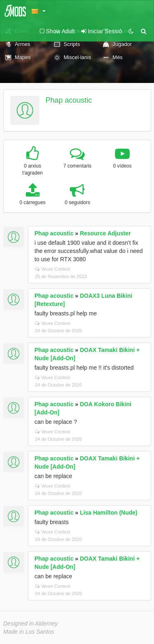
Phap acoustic (69, 100)
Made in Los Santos (29, 632)
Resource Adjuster (106, 233)
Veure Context (53, 269)
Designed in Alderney (31, 623)
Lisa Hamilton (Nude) (109, 513)
